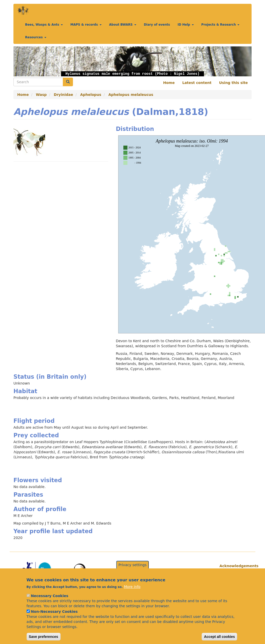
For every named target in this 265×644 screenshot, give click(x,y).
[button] (31, 61)
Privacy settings (133, 565)
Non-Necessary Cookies (54, 612)
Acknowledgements (234, 566)
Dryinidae (63, 95)
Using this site (233, 83)
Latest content (197, 83)
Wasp (41, 95)
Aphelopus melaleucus (131, 95)
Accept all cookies (219, 637)
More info (132, 587)
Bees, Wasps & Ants (44, 25)
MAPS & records (86, 25)
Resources (36, 37)
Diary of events (157, 25)
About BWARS (123, 25)
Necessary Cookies (50, 596)
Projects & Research (221, 25)
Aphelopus (91, 95)
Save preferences (44, 637)
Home (169, 83)
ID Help (186, 25)
